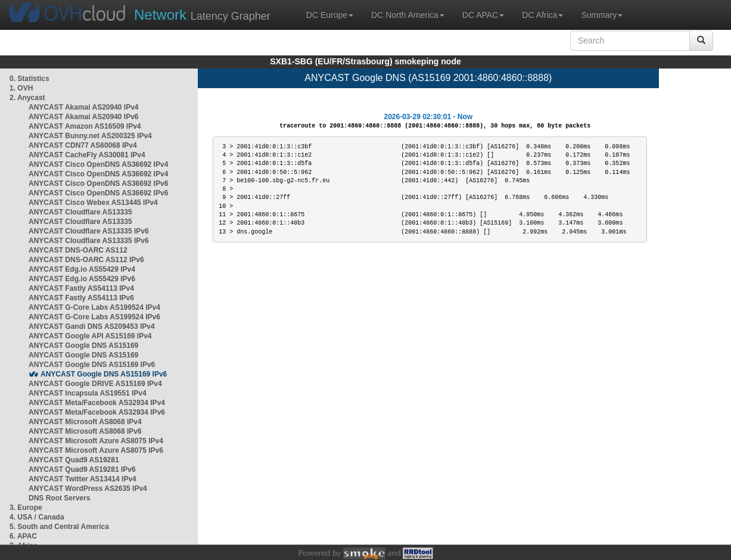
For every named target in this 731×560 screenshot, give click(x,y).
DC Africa (542, 15)
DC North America (408, 15)
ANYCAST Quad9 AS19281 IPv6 (82, 469)
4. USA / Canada (37, 517)
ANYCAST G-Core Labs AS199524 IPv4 (94, 307)
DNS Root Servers (59, 498)
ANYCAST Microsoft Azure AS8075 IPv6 (96, 450)
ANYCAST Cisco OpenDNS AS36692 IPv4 (98, 164)
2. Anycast (27, 98)
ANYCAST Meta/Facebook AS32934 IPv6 (97, 412)
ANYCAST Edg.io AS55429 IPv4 (82, 269)
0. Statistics (29, 79)
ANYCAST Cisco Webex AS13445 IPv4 (93, 203)
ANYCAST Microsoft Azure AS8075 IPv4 (96, 441)
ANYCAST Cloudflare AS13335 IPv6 (89, 231)
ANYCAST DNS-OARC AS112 (78, 250)
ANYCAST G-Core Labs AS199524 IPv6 (94, 317)
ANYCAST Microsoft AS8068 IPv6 (85, 431)
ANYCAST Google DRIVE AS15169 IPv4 (95, 384)
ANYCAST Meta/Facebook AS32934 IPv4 (97, 403)
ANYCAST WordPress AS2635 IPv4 (88, 489)
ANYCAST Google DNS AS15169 (83, 346)
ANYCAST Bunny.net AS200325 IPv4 (90, 136)
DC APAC (483, 15)
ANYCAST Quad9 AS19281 (74, 460)
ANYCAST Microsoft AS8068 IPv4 (85, 422)
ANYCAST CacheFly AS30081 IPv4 (87, 155)
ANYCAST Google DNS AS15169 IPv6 (92, 365)
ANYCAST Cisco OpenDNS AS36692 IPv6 (98, 183)
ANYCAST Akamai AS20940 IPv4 (84, 107)
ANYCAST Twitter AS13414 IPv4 (83, 479)
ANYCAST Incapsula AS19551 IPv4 (88, 393)
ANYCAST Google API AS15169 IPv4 (90, 336)
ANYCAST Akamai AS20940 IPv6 (84, 117)
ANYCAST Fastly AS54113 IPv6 (81, 298)
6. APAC (23, 536)
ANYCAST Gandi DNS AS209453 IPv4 (92, 326)
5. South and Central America (59, 527)
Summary (602, 15)
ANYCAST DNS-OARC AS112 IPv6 (86, 260)
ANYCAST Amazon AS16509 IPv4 (85, 126)
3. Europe (26, 508)
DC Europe (330, 15)
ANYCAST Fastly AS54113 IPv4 (81, 288)
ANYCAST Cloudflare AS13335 (80, 212)
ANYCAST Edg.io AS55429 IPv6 (82, 279)
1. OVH (21, 88)
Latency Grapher (202, 15)
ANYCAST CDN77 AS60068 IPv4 (83, 145)
